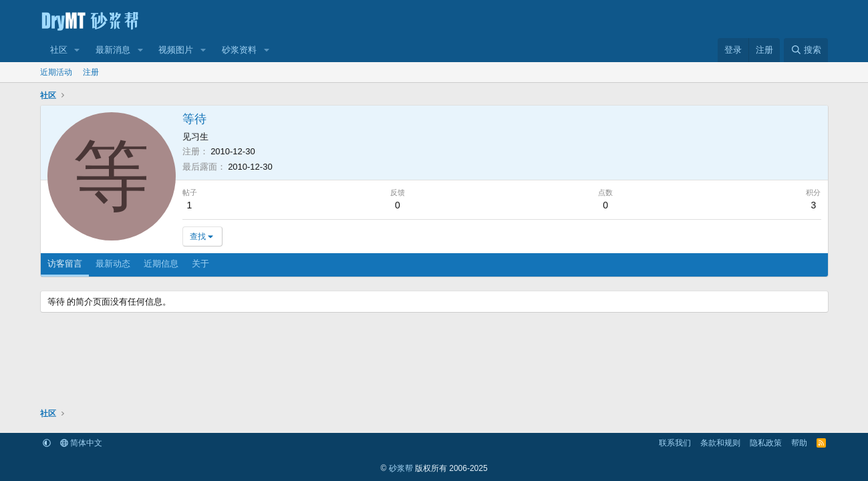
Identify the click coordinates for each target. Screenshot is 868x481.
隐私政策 (766, 443)
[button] (77, 50)
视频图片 (176, 50)
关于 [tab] (200, 264)
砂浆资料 (239, 50)
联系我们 (675, 443)
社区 (59, 50)
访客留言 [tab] (65, 264)
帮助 (799, 443)
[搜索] (806, 50)
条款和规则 (720, 443)
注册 (91, 72)
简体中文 (81, 443)
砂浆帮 (401, 468)
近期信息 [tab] (161, 264)
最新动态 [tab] (113, 264)
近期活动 (56, 72)
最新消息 (113, 50)
